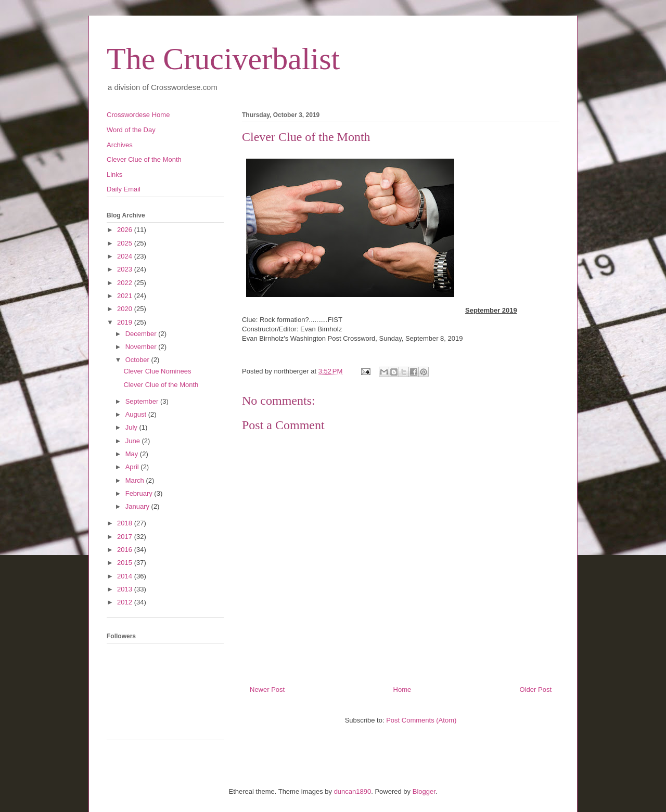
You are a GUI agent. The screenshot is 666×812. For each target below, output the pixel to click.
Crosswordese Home (138, 115)
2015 (126, 563)
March (136, 480)
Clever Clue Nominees (157, 371)
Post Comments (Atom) (421, 720)
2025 (126, 243)
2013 (126, 589)
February (140, 493)
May (133, 454)
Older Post (536, 689)
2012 (126, 602)
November (142, 347)
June (134, 441)
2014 (126, 576)
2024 (126, 256)
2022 (126, 283)
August (137, 414)
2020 (126, 309)
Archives (120, 145)
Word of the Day (131, 130)
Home (402, 689)
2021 (126, 296)
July (132, 427)
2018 (126, 523)
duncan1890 (353, 791)
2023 (126, 269)
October (138, 360)
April (133, 467)
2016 (126, 550)
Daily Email (124, 189)
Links (114, 175)
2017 (126, 537)
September (143, 401)
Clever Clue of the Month (144, 159)
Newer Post (267, 689)
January (138, 506)
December (142, 334)
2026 (126, 230)
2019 (126, 322)
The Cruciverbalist (223, 59)
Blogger (424, 791)
